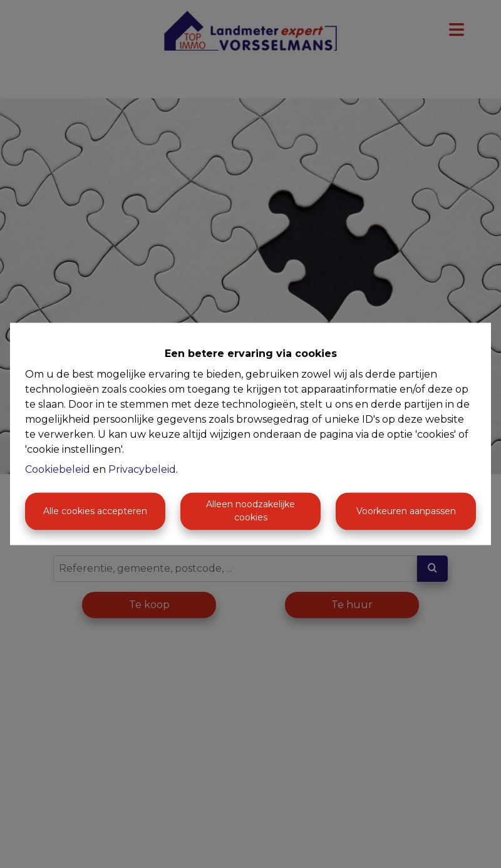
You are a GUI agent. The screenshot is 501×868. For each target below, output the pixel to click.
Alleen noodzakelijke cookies (250, 511)
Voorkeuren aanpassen (406, 511)
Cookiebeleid (58, 470)
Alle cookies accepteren (95, 511)
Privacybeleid (142, 470)
